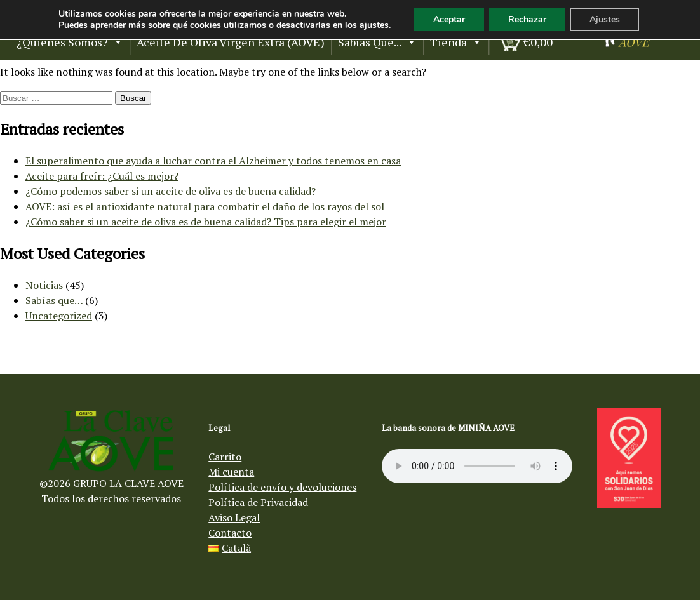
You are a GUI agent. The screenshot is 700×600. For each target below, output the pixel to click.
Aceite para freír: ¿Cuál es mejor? (102, 176)
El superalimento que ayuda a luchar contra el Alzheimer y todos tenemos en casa (213, 161)
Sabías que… (54, 300)
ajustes (374, 25)
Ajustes (605, 19)
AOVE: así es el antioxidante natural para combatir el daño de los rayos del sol (205, 206)
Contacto (230, 533)
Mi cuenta (231, 472)
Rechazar (527, 19)
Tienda (456, 42)
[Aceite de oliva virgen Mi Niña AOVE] (626, 43)
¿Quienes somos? (70, 42)
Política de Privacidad (258, 502)
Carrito (225, 457)
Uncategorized (59, 316)
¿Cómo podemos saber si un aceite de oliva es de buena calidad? (171, 191)
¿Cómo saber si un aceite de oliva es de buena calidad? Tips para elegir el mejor (206, 222)
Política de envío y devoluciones (282, 487)
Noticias (44, 285)
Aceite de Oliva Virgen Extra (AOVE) (231, 42)
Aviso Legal (234, 517)
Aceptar (449, 19)
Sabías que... (377, 42)
